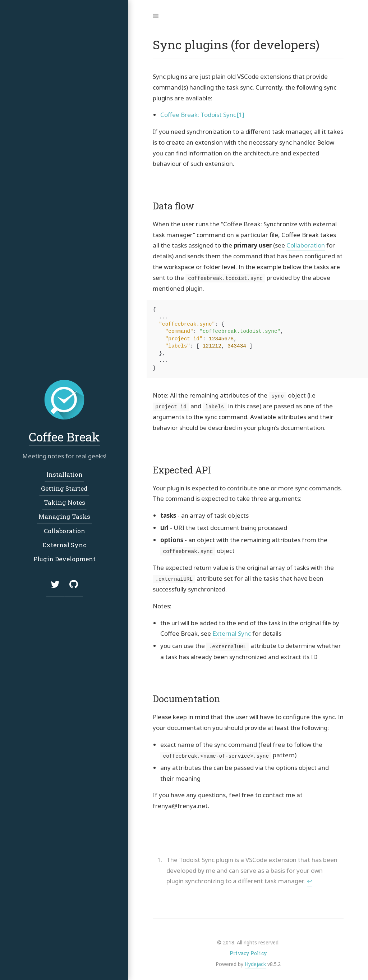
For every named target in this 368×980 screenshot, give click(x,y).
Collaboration (306, 245)
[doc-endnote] (254, 869)
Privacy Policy (248, 952)
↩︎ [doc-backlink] (309, 880)
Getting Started (64, 488)
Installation (64, 474)
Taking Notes (64, 502)
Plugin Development (64, 559)
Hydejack (255, 963)
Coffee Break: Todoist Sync (198, 115)
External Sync (232, 633)
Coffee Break (64, 437)
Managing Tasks (64, 517)
